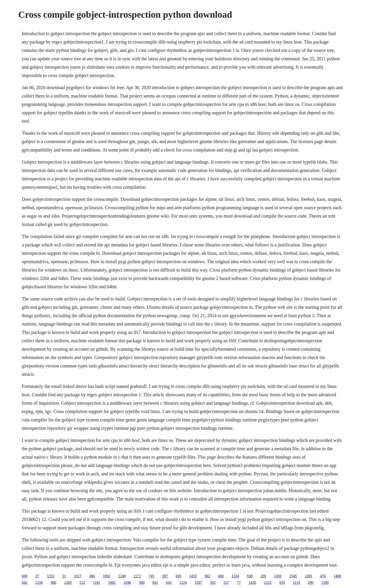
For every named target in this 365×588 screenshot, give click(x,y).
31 (64, 576)
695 (179, 576)
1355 (51, 576)
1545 (293, 576)
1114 (296, 583)
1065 (112, 583)
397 (165, 576)
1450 (278, 576)
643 (169, 583)
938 (250, 576)
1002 (106, 576)
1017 (78, 576)
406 (53, 583)
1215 (268, 583)
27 (37, 576)
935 (282, 583)
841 (155, 583)
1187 (198, 583)
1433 (193, 576)
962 (207, 576)
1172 (137, 576)
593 (213, 583)
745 (152, 576)
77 (239, 583)
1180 (325, 583)
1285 (308, 576)
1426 (252, 583)
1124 (183, 583)
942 (24, 583)
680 (221, 576)
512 (82, 583)
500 (142, 583)
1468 (337, 576)
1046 (127, 583)
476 (323, 576)
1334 (235, 576)
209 (263, 576)
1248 (122, 576)
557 (226, 583)
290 (311, 583)
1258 (39, 583)
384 (92, 576)
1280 (68, 583)
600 (24, 576)
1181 (96, 583)
